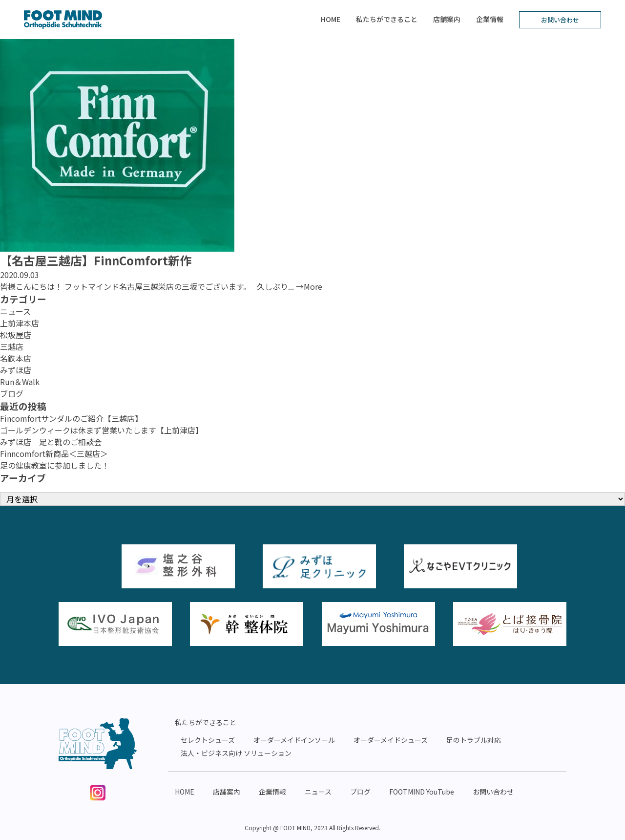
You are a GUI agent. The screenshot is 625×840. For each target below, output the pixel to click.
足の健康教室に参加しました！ (55, 465)
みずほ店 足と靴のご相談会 (51, 442)
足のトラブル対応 (474, 740)
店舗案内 (447, 19)
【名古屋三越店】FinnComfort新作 (96, 260)
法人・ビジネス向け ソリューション (236, 753)
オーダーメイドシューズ (391, 740)
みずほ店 (16, 370)
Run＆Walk (20, 382)
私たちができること (387, 19)
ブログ (12, 393)
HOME (331, 19)
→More (309, 286)
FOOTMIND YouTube (422, 792)
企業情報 (490, 19)
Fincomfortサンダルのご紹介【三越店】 (71, 418)
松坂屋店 (16, 335)
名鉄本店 (16, 358)
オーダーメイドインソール (294, 740)
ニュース (15, 311)
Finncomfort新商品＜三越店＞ (54, 453)
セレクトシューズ (208, 740)
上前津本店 (20, 323)
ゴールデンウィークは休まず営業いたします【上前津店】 (102, 430)
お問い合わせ (560, 20)
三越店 (12, 346)
